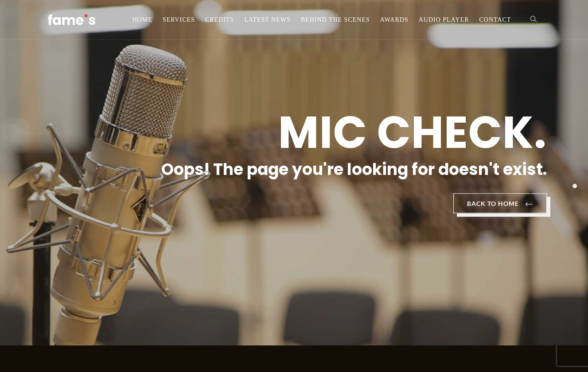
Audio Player (444, 20)
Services (179, 20)
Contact (495, 20)
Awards (394, 20)
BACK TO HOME (500, 204)
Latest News (267, 20)
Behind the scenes (335, 20)
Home (142, 20)
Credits (220, 20)
